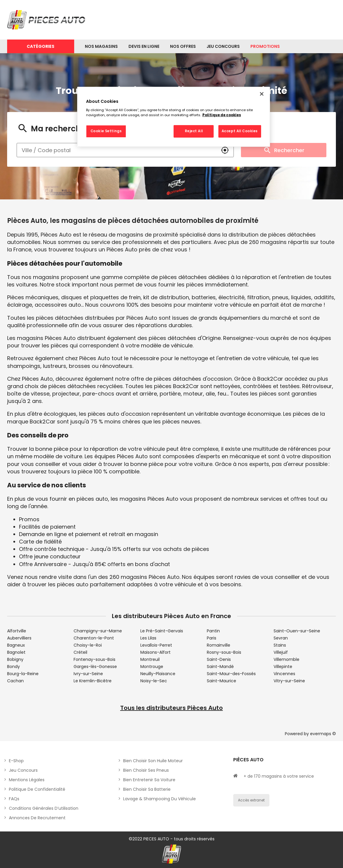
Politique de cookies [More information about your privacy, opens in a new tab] (222, 115)
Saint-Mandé (220, 667)
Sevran (281, 638)
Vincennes (284, 674)
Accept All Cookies (240, 131)
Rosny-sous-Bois (224, 652)
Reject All (194, 131)
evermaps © (323, 734)
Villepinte (283, 667)
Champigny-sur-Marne (98, 631)
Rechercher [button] (284, 150)
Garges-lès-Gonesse (95, 667)
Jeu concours (23, 770)
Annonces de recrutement (37, 818)
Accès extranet (251, 800)
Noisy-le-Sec (154, 681)
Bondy (14, 667)
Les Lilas (148, 638)
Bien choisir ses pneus (146, 770)
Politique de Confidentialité (37, 789)
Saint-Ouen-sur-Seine (297, 631)
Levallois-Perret (156, 645)
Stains (280, 645)
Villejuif (281, 652)
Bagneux (16, 645)
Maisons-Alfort (155, 652)
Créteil (80, 652)
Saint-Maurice (221, 681)
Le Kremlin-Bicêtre (93, 681)
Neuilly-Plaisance (158, 674)
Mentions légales (27, 780)
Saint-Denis (219, 659)
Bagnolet (16, 652)
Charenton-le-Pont (94, 638)
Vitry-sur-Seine (289, 681)
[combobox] (117, 150)
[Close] (262, 94)
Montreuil (150, 659)
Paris (212, 638)
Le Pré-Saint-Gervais (162, 631)
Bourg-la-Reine (23, 674)
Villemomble (286, 659)
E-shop (16, 761)
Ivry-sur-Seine (88, 674)
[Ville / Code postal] (117, 150)
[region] (174, 117)
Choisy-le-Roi (88, 645)
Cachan (15, 681)
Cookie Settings (106, 131)
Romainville (219, 645)
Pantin (213, 631)
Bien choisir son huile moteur (153, 761)
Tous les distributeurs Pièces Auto (171, 708)
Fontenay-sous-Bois (95, 659)
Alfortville (17, 631)
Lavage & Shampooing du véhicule (159, 799)
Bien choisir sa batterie (147, 789)
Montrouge (152, 667)
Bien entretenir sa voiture (149, 780)
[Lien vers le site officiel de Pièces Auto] (47, 20)
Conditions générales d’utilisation (44, 808)
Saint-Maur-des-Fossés (231, 674)
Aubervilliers (19, 638)
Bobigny (15, 659)
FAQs (14, 799)
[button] (225, 150)
